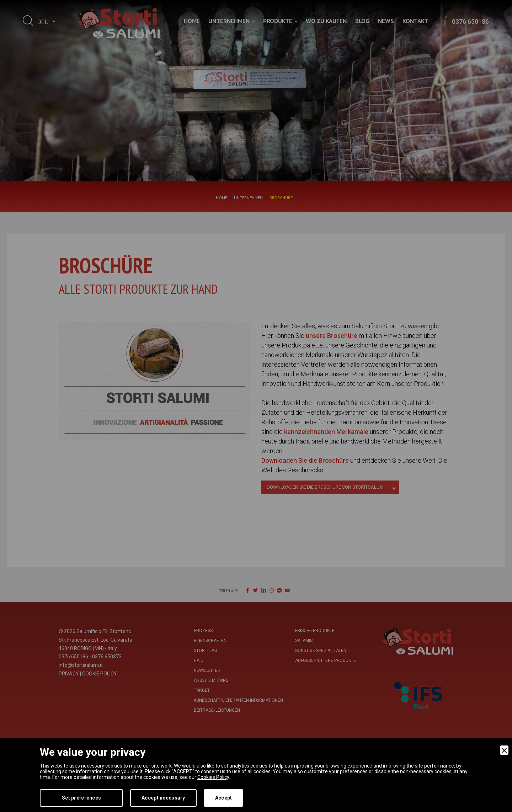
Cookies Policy (213, 777)
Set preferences (81, 798)
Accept (224, 798)
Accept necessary (163, 798)
